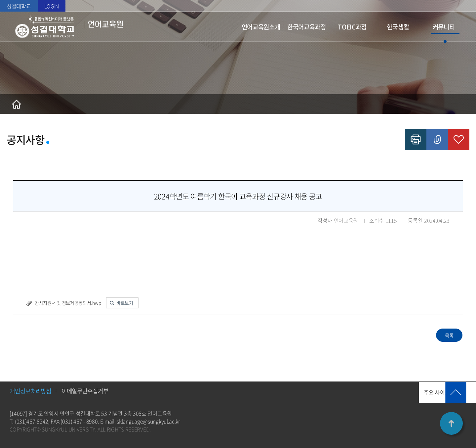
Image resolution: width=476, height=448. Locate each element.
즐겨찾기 (459, 139)
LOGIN (52, 6)
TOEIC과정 (352, 27)
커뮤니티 (444, 27)
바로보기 (125, 303)
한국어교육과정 (307, 27)
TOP (451, 423)
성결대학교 (19, 6)
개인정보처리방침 (32, 391)
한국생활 (398, 27)
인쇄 (416, 139)
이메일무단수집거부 (88, 391)
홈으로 (17, 104)
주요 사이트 (398, 392)
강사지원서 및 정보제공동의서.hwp (68, 303)
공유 (437, 139)
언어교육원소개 (261, 27)
